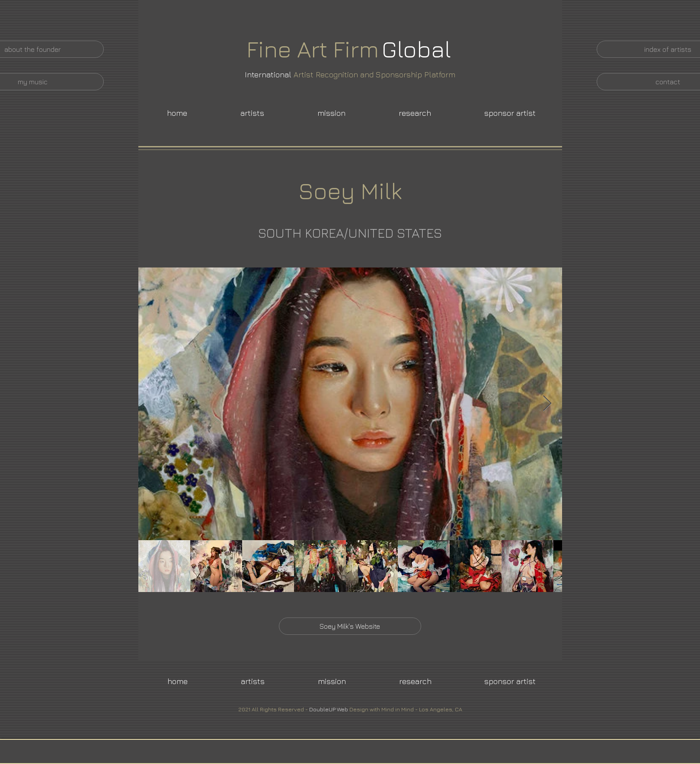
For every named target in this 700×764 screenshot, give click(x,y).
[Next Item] (547, 404)
